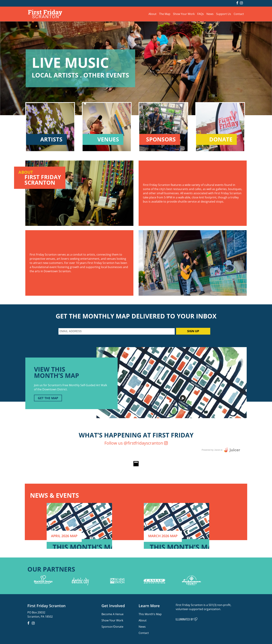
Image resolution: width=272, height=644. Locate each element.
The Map (165, 14)
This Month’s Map (150, 614)
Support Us (224, 14)
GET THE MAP (48, 398)
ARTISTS (51, 139)
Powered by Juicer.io (212, 450)
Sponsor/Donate (112, 627)
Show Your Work (184, 14)
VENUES (108, 139)
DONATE (221, 139)
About (152, 14)
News (210, 14)
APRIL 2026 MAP (64, 536)
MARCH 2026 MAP (163, 536)
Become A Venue (112, 614)
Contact (239, 14)
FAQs (201, 14)
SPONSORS (161, 139)
